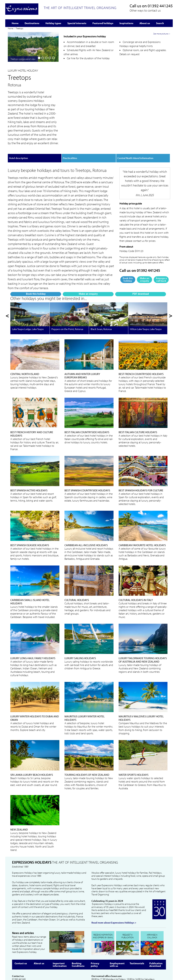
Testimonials (137, 936)
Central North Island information (135, 135)
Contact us (21, 936)
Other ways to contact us (145, 10)
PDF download (50, 124)
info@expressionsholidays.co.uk (28, 955)
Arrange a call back (161, 257)
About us (39, 936)
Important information (60, 937)
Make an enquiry (33, 124)
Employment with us (117, 937)
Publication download (156, 937)
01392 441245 (160, 6)
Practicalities (70, 135)
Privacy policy (95, 937)
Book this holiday (16, 124)
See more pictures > (162, 96)
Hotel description (18, 135)
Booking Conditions (78, 937)
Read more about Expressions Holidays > (114, 896)
